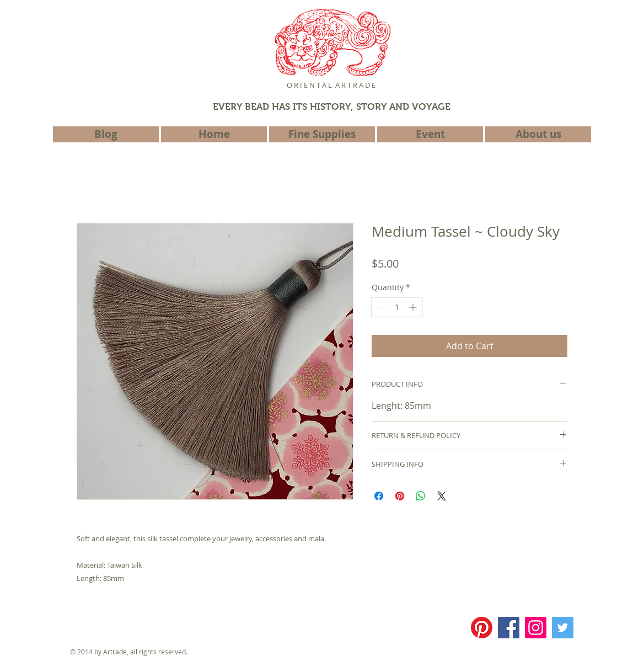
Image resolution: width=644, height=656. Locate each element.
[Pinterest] (482, 628)
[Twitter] (563, 628)
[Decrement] (380, 307)
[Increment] (414, 307)
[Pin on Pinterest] (400, 496)
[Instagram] (536, 628)
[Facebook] (509, 628)
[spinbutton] (397, 307)
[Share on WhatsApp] (421, 496)
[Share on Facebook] (379, 496)
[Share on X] (442, 496)
